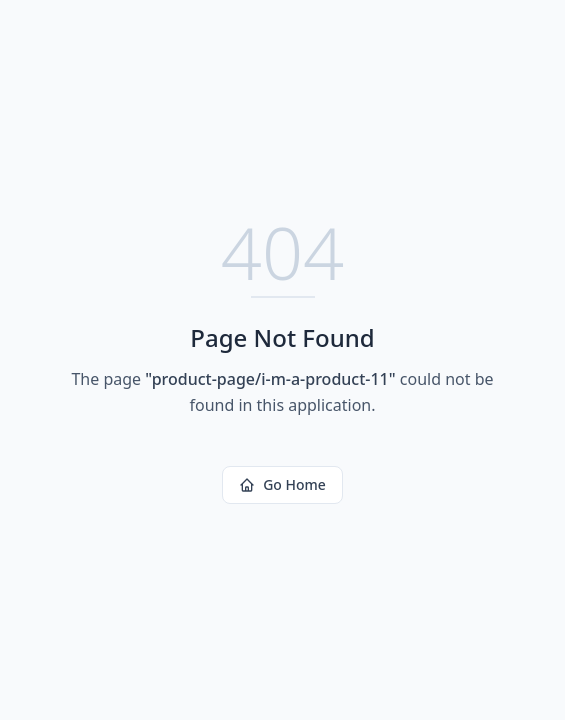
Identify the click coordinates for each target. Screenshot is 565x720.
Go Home (282, 484)
